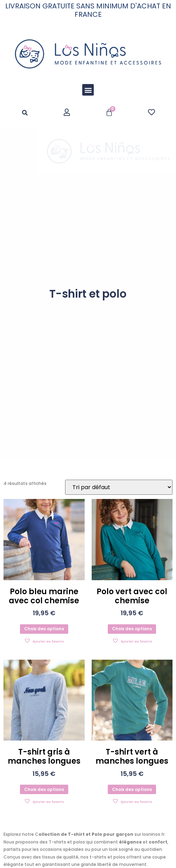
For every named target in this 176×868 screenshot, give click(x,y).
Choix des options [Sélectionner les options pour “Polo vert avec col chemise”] (132, 629)
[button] (88, 90)
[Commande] (119, 487)
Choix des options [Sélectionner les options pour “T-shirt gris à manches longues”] (44, 789)
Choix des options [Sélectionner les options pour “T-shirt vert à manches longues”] (132, 789)
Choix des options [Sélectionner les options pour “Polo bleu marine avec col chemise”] (44, 629)
